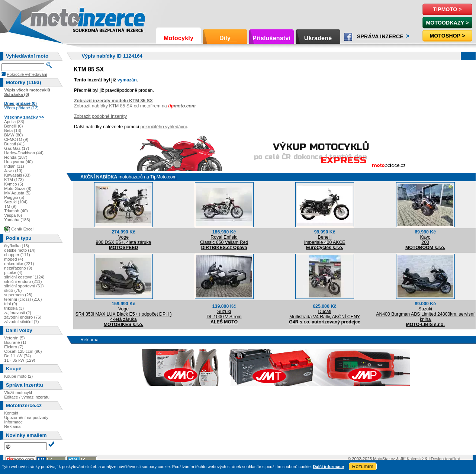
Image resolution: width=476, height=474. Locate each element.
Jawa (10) (13, 171)
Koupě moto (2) (18, 376)
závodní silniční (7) (21, 322)
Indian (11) (14, 166)
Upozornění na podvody (26, 417)
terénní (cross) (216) (23, 299)
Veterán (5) (14, 338)
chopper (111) (17, 255)
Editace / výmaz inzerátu (27, 397)
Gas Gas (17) (17, 148)
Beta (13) (13, 130)
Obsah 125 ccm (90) (23, 351)
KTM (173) (14, 180)
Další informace (328, 467)
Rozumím (363, 466)
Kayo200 (425, 240)
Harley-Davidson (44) (24, 153)
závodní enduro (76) (23, 317)
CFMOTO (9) (16, 139)
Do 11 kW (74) (17, 356)
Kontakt (11, 413)
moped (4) (14, 259)
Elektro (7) (14, 347)
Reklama (12, 426)
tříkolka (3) (14, 308)
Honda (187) (16, 157)
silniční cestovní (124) (24, 277)
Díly (225, 38)
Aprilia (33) (14, 122)
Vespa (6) (13, 215)
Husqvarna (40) (18, 162)
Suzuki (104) (16, 202)
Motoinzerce (46, 18)
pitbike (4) (13, 273)
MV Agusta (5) (17, 193)
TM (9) (10, 206)
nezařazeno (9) (18, 268)
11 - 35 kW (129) (20, 360)
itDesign (436, 459)
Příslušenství (271, 38)
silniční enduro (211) (23, 281)
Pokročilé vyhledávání (27, 74)
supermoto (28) (18, 295)
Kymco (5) (14, 184)
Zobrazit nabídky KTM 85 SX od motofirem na (135, 106)
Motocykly (178, 38)
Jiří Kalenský (412, 459)
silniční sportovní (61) (24, 286)
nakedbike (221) (19, 264)
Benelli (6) (13, 126)
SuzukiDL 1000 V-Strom (224, 314)
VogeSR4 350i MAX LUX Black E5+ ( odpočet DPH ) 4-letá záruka (124, 314)
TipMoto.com (163, 177)
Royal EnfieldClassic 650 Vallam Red (224, 240)
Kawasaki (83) (17, 175)
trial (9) (11, 304)
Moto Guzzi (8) (18, 188)
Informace (13, 422)
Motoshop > (447, 36)
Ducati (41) (14, 144)
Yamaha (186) (17, 220)
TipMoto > (447, 9)
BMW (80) (13, 135)
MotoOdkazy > (447, 23)
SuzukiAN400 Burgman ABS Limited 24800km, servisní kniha (425, 314)
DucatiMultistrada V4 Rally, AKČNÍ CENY (325, 314)
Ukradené (318, 38)
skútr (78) (13, 290)
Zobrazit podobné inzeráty (100, 116)
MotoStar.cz (384, 459)
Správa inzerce (380, 36)
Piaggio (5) (14, 197)
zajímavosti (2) (18, 313)
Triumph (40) (16, 211)
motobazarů (131, 177)
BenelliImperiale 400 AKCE (325, 240)
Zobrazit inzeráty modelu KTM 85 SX (113, 101)
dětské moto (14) (20, 250)
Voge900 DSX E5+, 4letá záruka (124, 240)
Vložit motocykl (18, 393)
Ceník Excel (22, 229)
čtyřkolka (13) (17, 246)
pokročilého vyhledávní (164, 127)
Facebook (348, 37)
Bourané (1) (15, 342)
